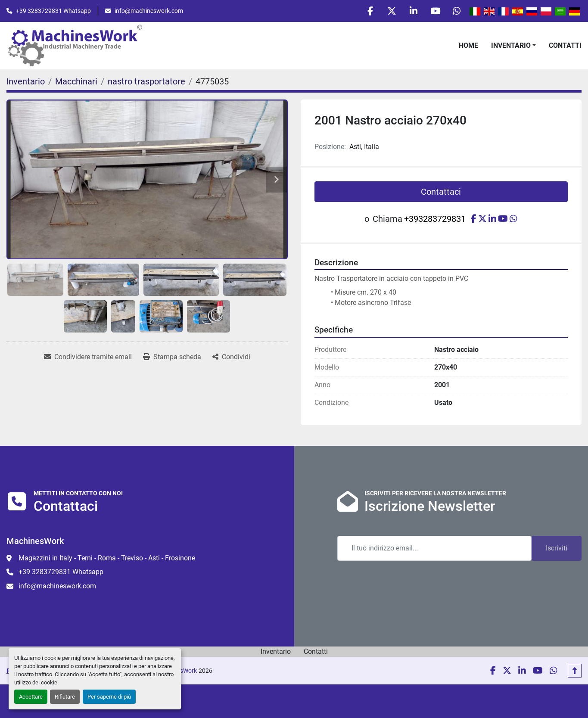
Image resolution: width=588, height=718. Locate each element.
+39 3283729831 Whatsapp (53, 11)
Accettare (31, 697)
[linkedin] (413, 11)
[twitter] (391, 11)
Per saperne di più (109, 697)
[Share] (231, 357)
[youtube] (435, 11)
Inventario (511, 45)
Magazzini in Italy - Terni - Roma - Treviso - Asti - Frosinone (107, 558)
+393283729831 (435, 219)
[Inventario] (26, 82)
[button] (513, 46)
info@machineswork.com (149, 11)
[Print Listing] (172, 357)
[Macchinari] (76, 82)
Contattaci (441, 192)
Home (468, 45)
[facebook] (369, 11)
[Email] (435, 549)
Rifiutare (65, 697)
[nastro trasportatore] (146, 82)
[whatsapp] (457, 11)
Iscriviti (557, 549)
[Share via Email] (88, 357)
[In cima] (575, 671)
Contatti (565, 45)
